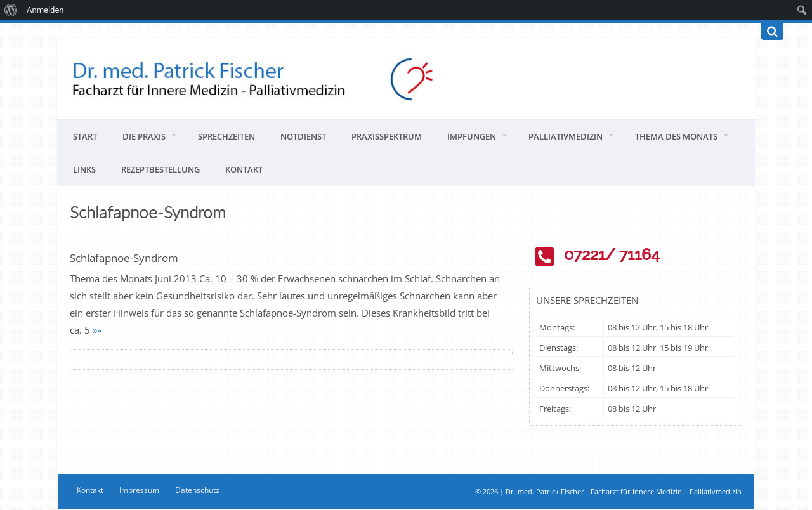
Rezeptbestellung (160, 169)
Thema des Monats (676, 136)
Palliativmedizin (566, 136)
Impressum (139, 490)
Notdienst (303, 136)
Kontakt (244, 169)
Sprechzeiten (226, 136)
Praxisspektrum (387, 136)
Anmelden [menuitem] (45, 10)
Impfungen (472, 136)
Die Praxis (144, 136)
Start (85, 136)
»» (97, 330)
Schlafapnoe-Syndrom (124, 258)
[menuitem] (11, 10)
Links (84, 169)
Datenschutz (197, 490)
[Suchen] (772, 32)
